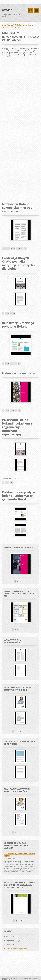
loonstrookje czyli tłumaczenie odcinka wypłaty (20, 855)
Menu (37, 10)
